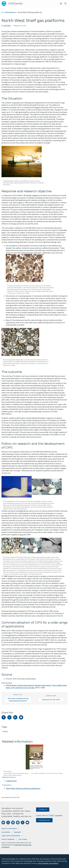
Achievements (10, 12)
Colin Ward (7, 26)
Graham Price (11, 781)
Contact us (43, 809)
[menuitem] (61, 4)
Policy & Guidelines (8, 839)
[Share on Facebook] (4, 717)
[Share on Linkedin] (15, 717)
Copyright (17, 832)
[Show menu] (61, 4)
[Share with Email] (21, 717)
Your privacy (23, 839)
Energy (5, 731)
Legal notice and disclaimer (11, 836)
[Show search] (65, 4)
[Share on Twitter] (9, 717)
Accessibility (6, 832)
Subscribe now (44, 820)
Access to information (9, 828)
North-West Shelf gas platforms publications (23, 788)
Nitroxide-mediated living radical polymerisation (18, 700)
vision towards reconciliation (48, 863)
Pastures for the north (51, 700)
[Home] (2, 12)
